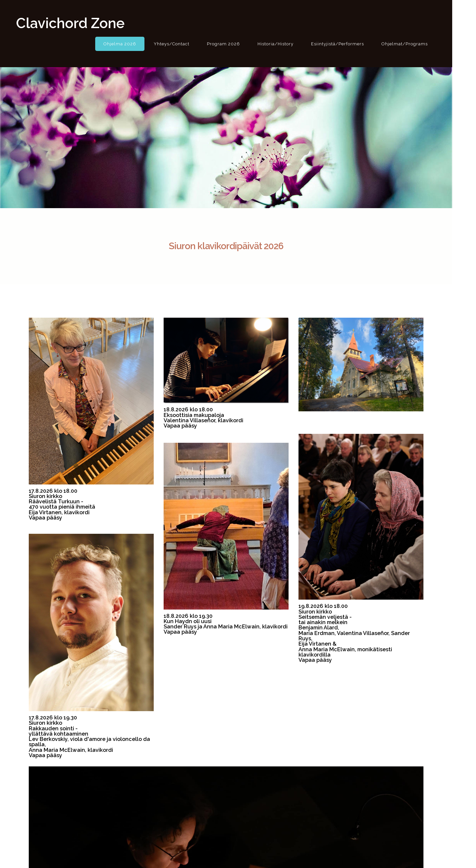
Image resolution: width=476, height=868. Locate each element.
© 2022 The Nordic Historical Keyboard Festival (238, 854)
